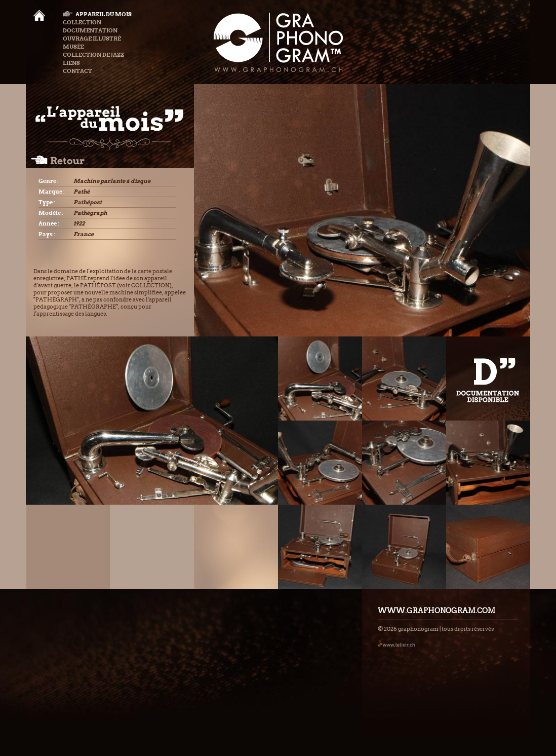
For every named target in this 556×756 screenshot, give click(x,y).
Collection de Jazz (93, 55)
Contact (77, 71)
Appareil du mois (97, 14)
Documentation (90, 30)
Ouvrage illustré (92, 39)
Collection (82, 22)
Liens (71, 63)
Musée (73, 47)
